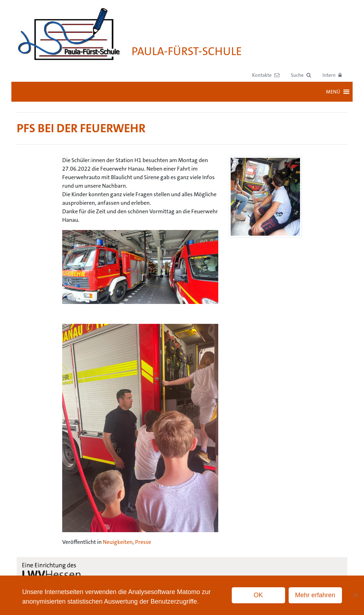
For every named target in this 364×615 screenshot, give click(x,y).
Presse (143, 542)
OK (258, 595)
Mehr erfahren (315, 595)
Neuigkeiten (118, 542)
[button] (301, 75)
